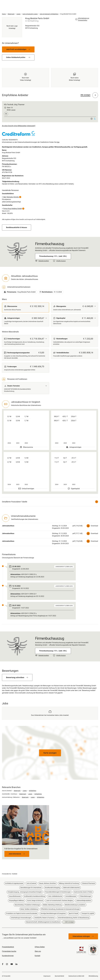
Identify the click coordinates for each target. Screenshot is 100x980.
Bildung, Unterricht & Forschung (69, 883)
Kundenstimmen (8, 956)
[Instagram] (7, 964)
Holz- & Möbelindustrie (55, 896)
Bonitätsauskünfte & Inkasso (17, 227)
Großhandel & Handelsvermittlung (35, 896)
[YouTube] (12, 964)
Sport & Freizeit (74, 913)
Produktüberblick (8, 947)
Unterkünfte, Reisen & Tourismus (44, 918)
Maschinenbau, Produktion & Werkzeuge (27, 905)
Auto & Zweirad (31, 883)
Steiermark (17, 791)
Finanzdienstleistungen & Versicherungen (58, 892)
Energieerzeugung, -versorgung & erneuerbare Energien (25, 892)
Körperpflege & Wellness (16, 901)
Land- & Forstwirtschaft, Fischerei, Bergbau (60, 901)
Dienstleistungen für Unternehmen (31, 888)
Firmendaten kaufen (9, 951)
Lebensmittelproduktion (84, 901)
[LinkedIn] (16, 964)
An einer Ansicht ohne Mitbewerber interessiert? (19, 126)
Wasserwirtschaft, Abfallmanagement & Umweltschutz (43, 922)
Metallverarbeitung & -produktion (75, 905)
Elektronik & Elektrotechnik (71, 888)
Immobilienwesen (71, 896)
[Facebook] (3, 964)
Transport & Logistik (88, 913)
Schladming (33, 791)
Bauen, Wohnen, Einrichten (48, 883)
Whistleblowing (93, 976)
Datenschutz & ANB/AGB (76, 976)
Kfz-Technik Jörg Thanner (14, 105)
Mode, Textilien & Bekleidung (29, 909)
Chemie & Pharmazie (88, 883)
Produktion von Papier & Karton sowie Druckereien (22, 913)
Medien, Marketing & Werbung (52, 905)
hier (58, 142)
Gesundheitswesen (15, 896)
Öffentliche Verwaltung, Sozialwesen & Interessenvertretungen (60, 909)
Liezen (25, 791)
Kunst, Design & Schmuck (35, 901)
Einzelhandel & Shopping (52, 888)
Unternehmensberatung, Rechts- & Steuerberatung (73, 918)
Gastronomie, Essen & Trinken (83, 892)
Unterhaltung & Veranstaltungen (21, 918)
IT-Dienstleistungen (85, 896)
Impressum (47, 976)
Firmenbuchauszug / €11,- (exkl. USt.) (53, 256)
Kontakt (37, 956)
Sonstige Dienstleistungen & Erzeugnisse (53, 913)
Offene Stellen (40, 947)
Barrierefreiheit (59, 976)
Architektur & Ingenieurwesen (14, 883)
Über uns (38, 951)
